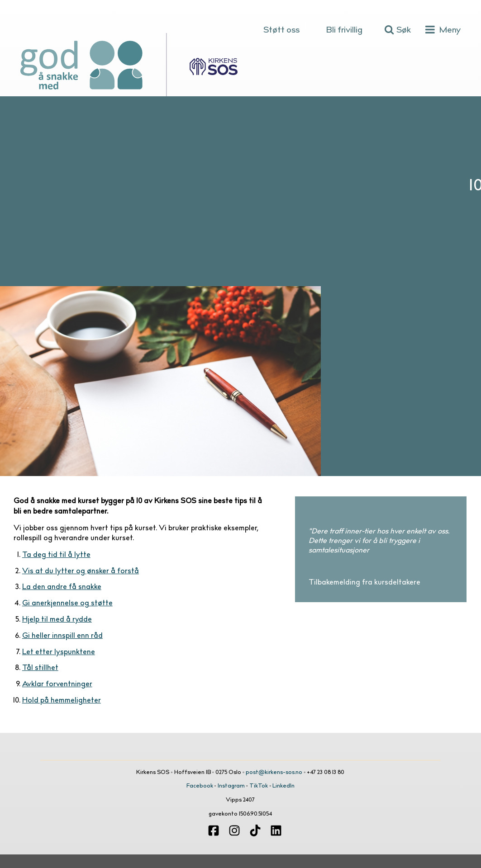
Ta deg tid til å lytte (56, 555)
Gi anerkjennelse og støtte (67, 604)
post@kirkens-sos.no (274, 773)
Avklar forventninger (57, 684)
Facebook (200, 786)
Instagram (231, 786)
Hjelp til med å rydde (57, 620)
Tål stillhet (40, 668)
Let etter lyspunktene (59, 652)
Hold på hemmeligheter (62, 701)
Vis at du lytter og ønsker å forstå (81, 571)
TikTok (259, 786)
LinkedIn (283, 786)
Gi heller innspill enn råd (62, 636)
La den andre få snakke (62, 587)
